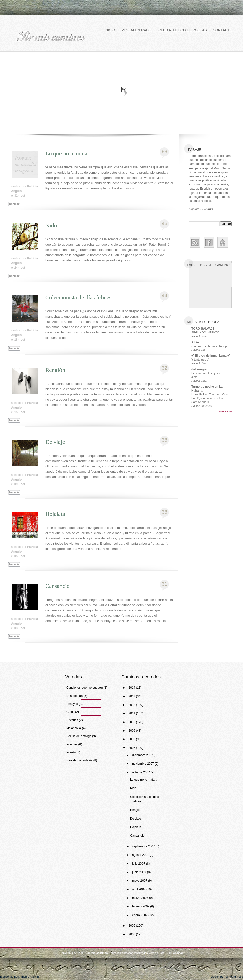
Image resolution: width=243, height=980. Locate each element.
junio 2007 (140, 872)
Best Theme (22, 977)
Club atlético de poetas (183, 30)
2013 (132, 696)
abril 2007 (139, 889)
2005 (132, 934)
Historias (72, 720)
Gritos (70, 712)
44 (164, 295)
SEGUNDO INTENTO (205, 332)
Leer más (16, 210)
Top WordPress (234, 977)
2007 (132, 748)
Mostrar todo (225, 411)
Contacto (223, 30)
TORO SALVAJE (203, 329)
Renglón (55, 370)
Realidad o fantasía (79, 760)
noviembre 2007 (143, 764)
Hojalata (55, 514)
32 (164, 368)
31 (164, 584)
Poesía (71, 752)
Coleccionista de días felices (78, 297)
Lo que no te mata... (68, 153)
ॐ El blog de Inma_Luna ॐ (211, 356)
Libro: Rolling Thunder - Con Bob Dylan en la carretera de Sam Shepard (210, 398)
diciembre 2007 (143, 755)
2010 (132, 722)
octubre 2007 (141, 772)
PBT (38, 977)
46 (164, 223)
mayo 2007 (140, 881)
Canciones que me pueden (84, 688)
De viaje (55, 442)
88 (164, 151)
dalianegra (199, 369)
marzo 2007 (141, 898)
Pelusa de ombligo (79, 736)
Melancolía (74, 728)
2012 (132, 705)
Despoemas (74, 696)
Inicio (110, 30)
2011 (132, 713)
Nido (51, 225)
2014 (132, 688)
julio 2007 (139, 864)
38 (164, 440)
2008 (132, 739)
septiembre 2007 (144, 846)
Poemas (72, 744)
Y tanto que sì (200, 360)
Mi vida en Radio (137, 30)
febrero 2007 (141, 906)
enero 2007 (140, 915)
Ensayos (72, 704)
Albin (195, 342)
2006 (132, 926)
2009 (132, 731)
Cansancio (57, 586)
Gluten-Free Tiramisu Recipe (210, 346)
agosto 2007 (141, 855)
